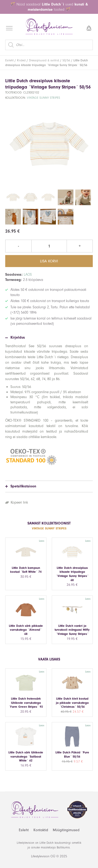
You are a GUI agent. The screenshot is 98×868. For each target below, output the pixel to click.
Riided (21, 60)
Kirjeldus (15, 338)
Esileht (9, 60)
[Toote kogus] (49, 246)
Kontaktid (41, 830)
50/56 (66, 60)
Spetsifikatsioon (21, 486)
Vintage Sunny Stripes (44, 98)
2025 (64, 856)
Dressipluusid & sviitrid (44, 60)
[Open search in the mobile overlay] (49, 45)
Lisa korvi (49, 261)
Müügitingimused (66, 830)
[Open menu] (9, 28)
